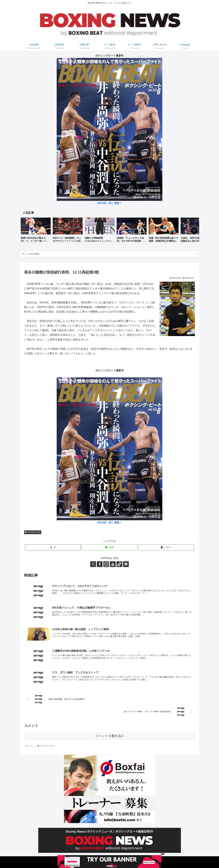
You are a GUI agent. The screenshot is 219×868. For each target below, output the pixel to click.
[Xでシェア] (53, 548)
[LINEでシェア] (110, 548)
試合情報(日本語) (33, 532)
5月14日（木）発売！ (109, 203)
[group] (36, 231)
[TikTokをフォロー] (119, 564)
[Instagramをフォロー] (106, 564)
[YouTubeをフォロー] (113, 564)
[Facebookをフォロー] (100, 564)
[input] (109, 254)
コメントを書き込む (110, 736)
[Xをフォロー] (93, 564)
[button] (194, 231)
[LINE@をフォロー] (126, 564)
